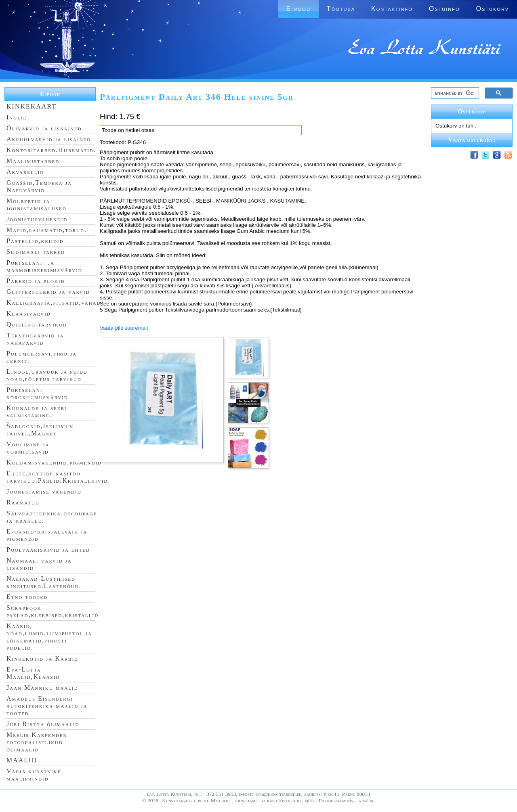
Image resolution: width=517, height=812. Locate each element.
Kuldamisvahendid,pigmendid (54, 462)
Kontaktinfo (392, 9)
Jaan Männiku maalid (42, 687)
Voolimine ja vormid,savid (28, 448)
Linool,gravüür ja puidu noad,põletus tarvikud (47, 375)
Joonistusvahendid (37, 219)
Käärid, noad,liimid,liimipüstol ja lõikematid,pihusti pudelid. (49, 637)
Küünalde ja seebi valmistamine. (37, 411)
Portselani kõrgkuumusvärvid (37, 393)
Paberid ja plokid (36, 281)
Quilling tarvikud (37, 324)
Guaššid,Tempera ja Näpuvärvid (39, 186)
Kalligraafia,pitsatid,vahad (54, 302)
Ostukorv (493, 9)
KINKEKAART (32, 106)
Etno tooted (27, 597)
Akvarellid (25, 172)
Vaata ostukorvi (472, 140)
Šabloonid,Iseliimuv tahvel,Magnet (40, 430)
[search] (454, 93)
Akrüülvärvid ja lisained (49, 139)
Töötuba (341, 9)
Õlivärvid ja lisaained (44, 128)
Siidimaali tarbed (36, 252)
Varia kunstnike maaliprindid (34, 775)
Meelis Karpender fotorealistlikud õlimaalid (37, 742)
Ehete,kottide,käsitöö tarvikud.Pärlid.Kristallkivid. (58, 477)
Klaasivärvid (29, 313)
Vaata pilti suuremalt (124, 328)
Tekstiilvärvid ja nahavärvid (35, 339)
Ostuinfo (444, 9)
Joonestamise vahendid (44, 491)
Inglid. (18, 117)
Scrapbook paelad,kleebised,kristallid (53, 611)
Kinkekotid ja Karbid (42, 658)
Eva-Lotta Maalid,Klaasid (33, 673)
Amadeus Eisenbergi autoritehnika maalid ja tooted (47, 706)
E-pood (298, 9)
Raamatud (23, 502)
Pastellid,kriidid (35, 241)
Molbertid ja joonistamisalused (37, 204)
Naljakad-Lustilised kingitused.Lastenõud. (44, 582)
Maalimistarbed (33, 161)
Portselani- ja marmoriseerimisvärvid (44, 266)
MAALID (22, 760)
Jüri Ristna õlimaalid (43, 724)
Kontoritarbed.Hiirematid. (51, 150)
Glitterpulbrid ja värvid (48, 292)
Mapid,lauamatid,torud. (47, 230)
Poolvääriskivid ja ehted (48, 549)
